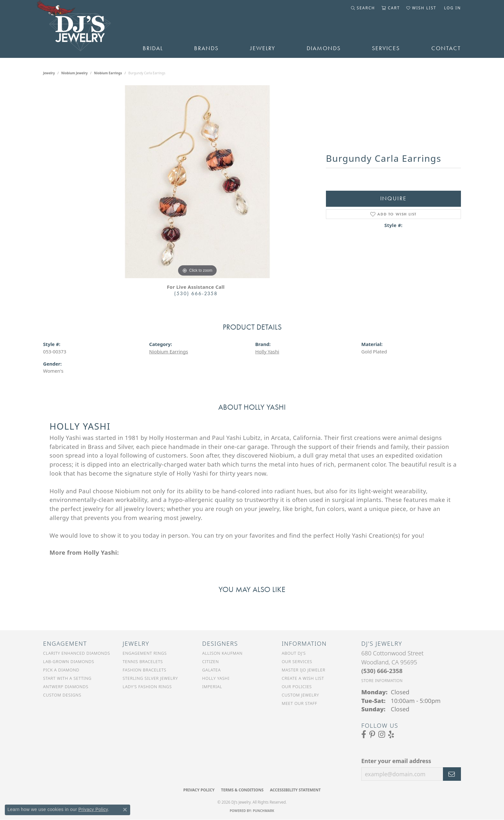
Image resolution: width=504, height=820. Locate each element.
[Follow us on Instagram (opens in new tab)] (382, 734)
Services (386, 48)
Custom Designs (62, 695)
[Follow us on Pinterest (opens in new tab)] (372, 734)
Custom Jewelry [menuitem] (301, 695)
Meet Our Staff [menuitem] (300, 703)
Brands (206, 48)
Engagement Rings (145, 653)
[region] (197, 182)
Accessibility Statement (295, 790)
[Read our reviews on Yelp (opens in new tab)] (391, 734)
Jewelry (263, 48)
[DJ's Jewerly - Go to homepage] (83, 29)
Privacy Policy (199, 790)
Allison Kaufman (222, 653)
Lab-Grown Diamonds (69, 661)
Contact (446, 48)
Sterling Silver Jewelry (150, 678)
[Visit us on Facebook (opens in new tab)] (364, 734)
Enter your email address (396, 761)
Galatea (212, 670)
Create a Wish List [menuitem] (303, 678)
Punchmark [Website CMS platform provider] (264, 811)
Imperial (212, 687)
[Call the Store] (382, 671)
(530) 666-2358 (196, 293)
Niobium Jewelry (75, 73)
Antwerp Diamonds (66, 687)
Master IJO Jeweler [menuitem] (304, 670)
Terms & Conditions (242, 790)
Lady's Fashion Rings (147, 687)
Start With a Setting (67, 678)
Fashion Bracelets (145, 670)
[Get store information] (382, 681)
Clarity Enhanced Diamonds (76, 653)
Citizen (211, 661)
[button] (363, 8)
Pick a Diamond (61, 670)
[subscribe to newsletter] (452, 774)
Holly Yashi (267, 351)
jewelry (49, 73)
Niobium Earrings (108, 73)
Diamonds (324, 48)
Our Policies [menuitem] (297, 687)
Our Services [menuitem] (297, 661)
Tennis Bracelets (143, 661)
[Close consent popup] (125, 810)
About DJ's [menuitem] (294, 653)
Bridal (153, 48)
